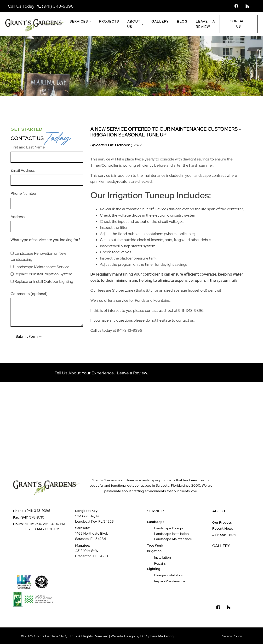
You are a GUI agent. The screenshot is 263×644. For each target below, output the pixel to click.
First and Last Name (28, 147)
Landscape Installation (172, 534)
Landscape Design (169, 528)
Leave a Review (205, 24)
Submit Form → (29, 336)
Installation (163, 557)
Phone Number (24, 193)
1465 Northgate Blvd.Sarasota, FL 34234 (92, 536)
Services (79, 21)
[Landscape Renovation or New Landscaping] (12, 253)
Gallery (160, 21)
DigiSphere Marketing (157, 636)
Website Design (123, 636)
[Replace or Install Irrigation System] (12, 274)
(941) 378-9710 (32, 517)
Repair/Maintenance (170, 581)
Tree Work (155, 545)
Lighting (154, 569)
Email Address (23, 170)
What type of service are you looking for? (46, 240)
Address (18, 217)
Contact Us (238, 24)
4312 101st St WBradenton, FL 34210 (92, 553)
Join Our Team (224, 535)
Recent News (223, 528)
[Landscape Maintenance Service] (12, 267)
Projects (109, 21)
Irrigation (154, 551)
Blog (182, 21)
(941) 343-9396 (58, 6)
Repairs (160, 563)
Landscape (156, 522)
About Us (134, 24)
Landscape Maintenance (173, 539)
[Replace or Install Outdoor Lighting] (12, 281)
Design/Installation (169, 575)
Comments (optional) (29, 294)
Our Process (222, 522)
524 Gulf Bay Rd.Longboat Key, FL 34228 (94, 519)
